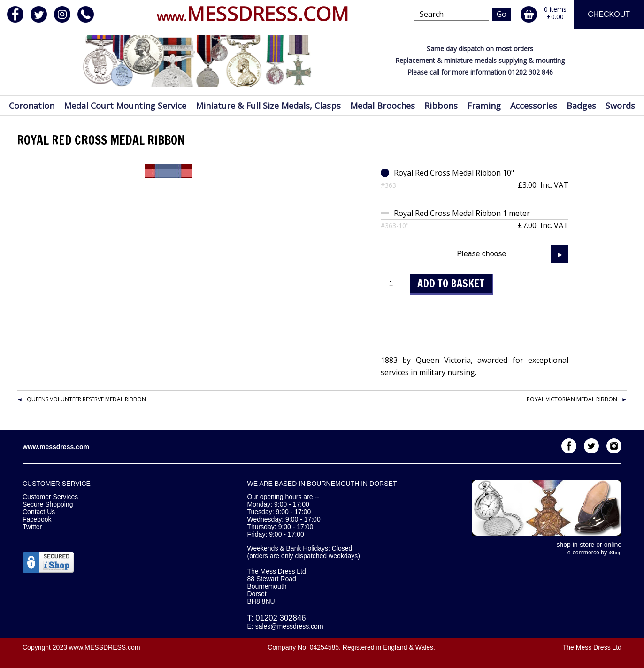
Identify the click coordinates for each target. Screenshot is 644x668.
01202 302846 (280, 618)
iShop (615, 553)
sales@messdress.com (289, 626)
